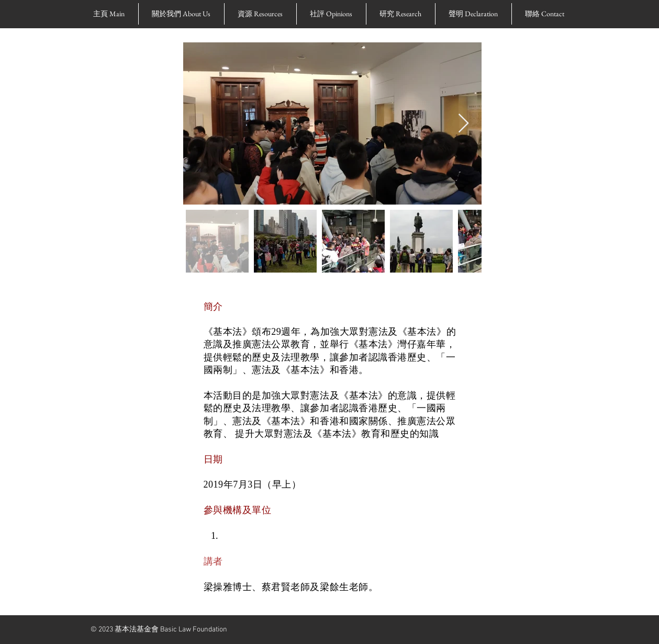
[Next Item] (463, 124)
